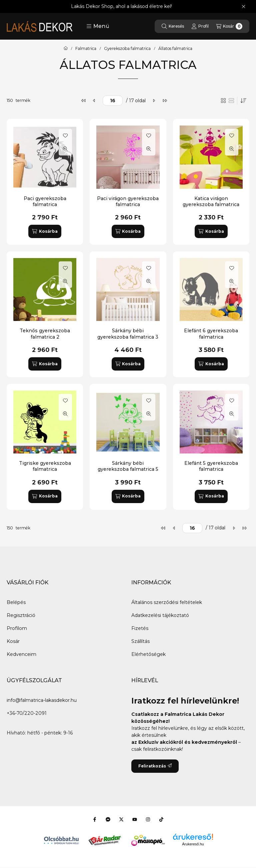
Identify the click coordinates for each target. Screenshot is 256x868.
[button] (98, 26)
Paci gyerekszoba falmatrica (45, 201)
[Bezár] (243, 7)
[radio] (231, 101)
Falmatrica (86, 49)
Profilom (17, 628)
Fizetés (140, 628)
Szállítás (140, 641)
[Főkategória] (66, 49)
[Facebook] (95, 819)
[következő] (154, 101)
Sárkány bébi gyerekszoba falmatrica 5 (128, 466)
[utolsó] (165, 101)
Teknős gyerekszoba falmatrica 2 (45, 334)
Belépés (16, 602)
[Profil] (200, 26)
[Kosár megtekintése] (229, 26)
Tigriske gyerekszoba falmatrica (45, 466)
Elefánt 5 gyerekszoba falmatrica (211, 466)
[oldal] (113, 101)
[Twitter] (121, 819)
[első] (84, 101)
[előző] (94, 101)
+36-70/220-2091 (27, 713)
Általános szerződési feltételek (167, 602)
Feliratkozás (155, 766)
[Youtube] (135, 819)
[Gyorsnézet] (65, 149)
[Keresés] (173, 26)
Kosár (13, 641)
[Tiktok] (161, 819)
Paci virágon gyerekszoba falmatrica (128, 201)
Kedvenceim (21, 654)
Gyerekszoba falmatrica (127, 49)
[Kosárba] (45, 231)
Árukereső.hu (193, 844)
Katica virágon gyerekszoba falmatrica (211, 201)
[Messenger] (108, 819)
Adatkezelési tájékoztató (160, 615)
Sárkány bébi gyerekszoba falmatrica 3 (128, 334)
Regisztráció (21, 615)
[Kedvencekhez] (65, 136)
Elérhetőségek (148, 654)
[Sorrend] (243, 101)
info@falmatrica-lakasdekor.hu (42, 700)
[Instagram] (148, 819)
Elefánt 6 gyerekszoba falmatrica (211, 334)
